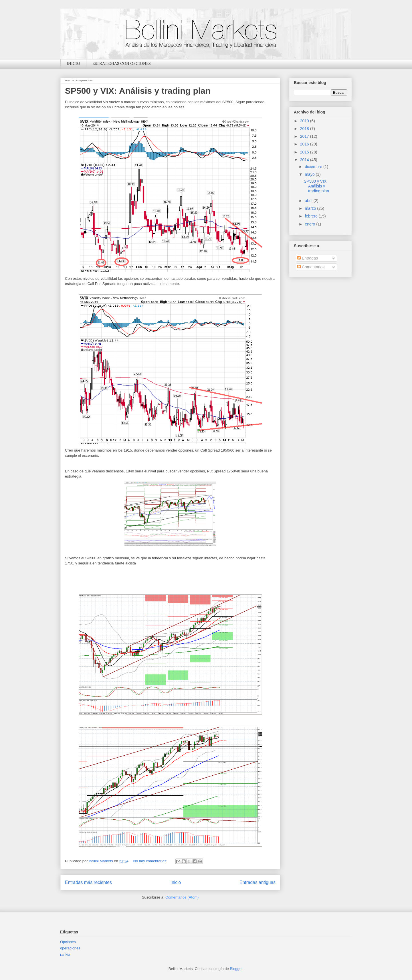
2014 (305, 160)
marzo (311, 208)
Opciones (68, 942)
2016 (305, 144)
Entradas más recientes (88, 882)
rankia (65, 954)
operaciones (70, 948)
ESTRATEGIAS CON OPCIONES (122, 64)
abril (309, 201)
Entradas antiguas (257, 882)
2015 (305, 152)
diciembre (314, 167)
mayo (310, 174)
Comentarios (311, 267)
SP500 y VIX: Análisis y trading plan (138, 91)
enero (310, 224)
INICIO (73, 64)
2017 (305, 136)
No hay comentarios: (151, 861)
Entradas (308, 258)
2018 (305, 129)
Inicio (176, 882)
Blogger (236, 969)
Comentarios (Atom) (182, 897)
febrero (312, 216)
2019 (305, 121)
